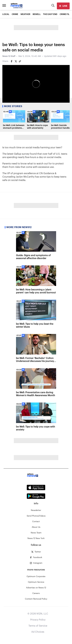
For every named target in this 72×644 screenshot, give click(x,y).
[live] (63, 6)
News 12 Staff (9, 56)
